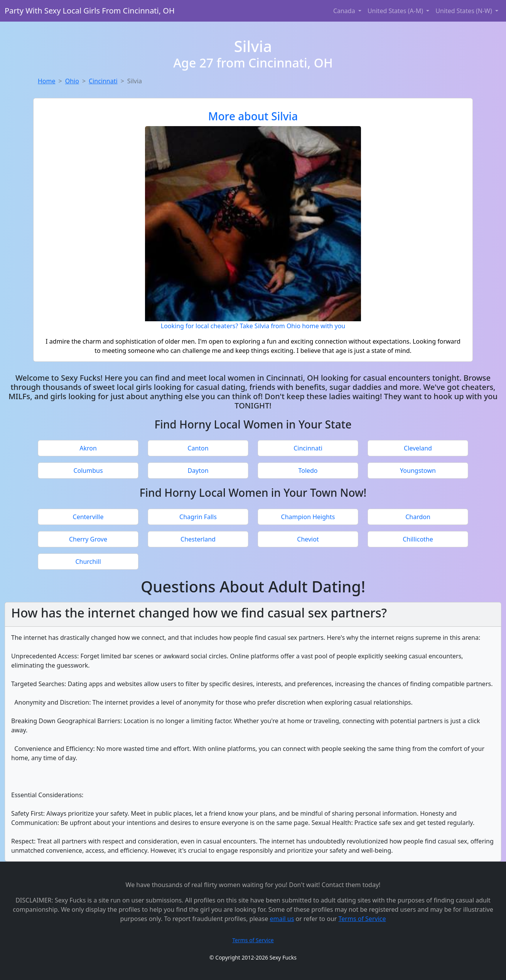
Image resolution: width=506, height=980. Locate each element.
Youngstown (418, 471)
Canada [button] (345, 11)
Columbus (88, 471)
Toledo (308, 471)
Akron (88, 448)
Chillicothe (418, 539)
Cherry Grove (88, 539)
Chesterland (198, 539)
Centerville (88, 517)
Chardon (418, 517)
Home (47, 81)
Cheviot (308, 539)
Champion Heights (308, 517)
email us (282, 919)
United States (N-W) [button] (465, 11)
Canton (198, 448)
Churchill (88, 562)
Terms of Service (362, 919)
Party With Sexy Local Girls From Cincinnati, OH (90, 11)
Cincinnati (103, 81)
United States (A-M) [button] (396, 11)
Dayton (198, 471)
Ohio (72, 81)
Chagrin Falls (198, 517)
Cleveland (418, 448)
